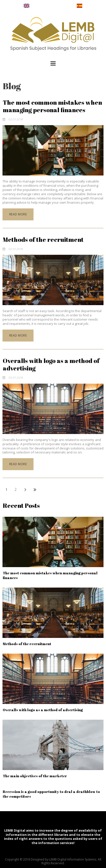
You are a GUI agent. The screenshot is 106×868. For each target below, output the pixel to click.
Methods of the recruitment (43, 239)
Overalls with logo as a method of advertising (51, 364)
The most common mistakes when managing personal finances (52, 106)
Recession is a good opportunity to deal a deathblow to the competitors (51, 794)
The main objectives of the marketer (35, 776)
